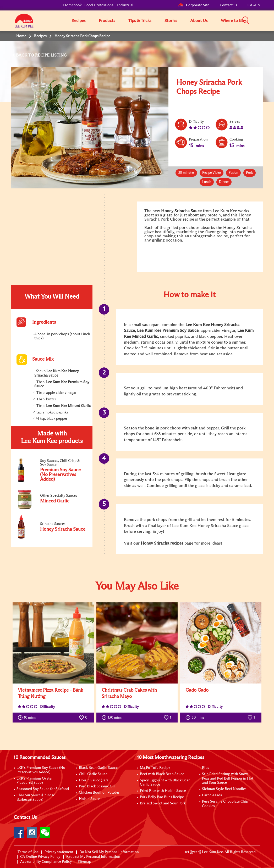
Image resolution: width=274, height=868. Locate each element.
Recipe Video (212, 173)
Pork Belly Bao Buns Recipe (162, 797)
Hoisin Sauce (89, 799)
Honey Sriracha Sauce (181, 211)
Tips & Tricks (140, 21)
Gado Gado (197, 690)
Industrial (125, 5)
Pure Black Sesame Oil (97, 786)
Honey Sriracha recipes (162, 543)
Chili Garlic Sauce (93, 774)
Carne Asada (212, 795)
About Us (199, 21)
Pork (250, 173)
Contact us (228, 5)
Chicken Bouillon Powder (99, 793)
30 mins (196, 718)
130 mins (113, 718)
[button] (262, 20)
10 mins (28, 718)
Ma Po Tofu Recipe (155, 768)
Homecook (72, 5)
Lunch (207, 182)
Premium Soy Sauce (180, 331)
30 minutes (186, 173)
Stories (171, 21)
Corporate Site (194, 5)
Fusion (233, 173)
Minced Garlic (145, 337)
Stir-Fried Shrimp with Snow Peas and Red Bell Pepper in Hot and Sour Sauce (228, 779)
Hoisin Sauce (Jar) (93, 780)
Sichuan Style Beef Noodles (224, 789)
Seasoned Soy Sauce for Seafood (43, 789)
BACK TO (26, 55)
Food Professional (99, 5)
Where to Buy (233, 21)
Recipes (79, 21)
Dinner (224, 182)
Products (107, 21)
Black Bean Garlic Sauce (98, 768)
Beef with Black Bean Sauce (162, 774)
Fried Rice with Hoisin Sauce (163, 791)
